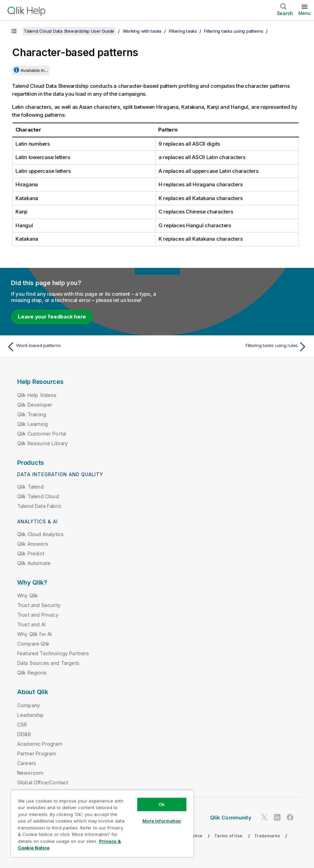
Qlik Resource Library (42, 443)
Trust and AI (31, 624)
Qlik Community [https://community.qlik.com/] (231, 818)
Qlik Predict (31, 553)
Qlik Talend (30, 487)
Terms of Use (229, 836)
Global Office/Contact (43, 782)
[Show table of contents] (14, 31)
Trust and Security (39, 605)
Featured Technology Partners (53, 653)
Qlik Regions (32, 673)
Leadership (31, 715)
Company (29, 705)
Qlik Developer (35, 405)
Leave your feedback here (52, 317)
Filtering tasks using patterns (234, 31)
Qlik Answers (33, 544)
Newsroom (30, 773)
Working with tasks (142, 31)
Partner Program (37, 754)
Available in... (34, 70)
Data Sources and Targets (48, 663)
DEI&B (24, 734)
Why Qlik (28, 595)
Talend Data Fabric (39, 506)
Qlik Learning (33, 424)
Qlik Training (32, 414)
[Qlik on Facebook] (290, 818)
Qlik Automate (34, 563)
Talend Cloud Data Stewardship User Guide (69, 31)
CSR (22, 725)
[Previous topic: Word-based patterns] (80, 347)
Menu (305, 13)
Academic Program (40, 744)
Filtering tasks (183, 31)
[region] (102, 823)
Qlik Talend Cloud (38, 496)
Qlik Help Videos (37, 395)
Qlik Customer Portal (42, 434)
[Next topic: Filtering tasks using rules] (234, 347)
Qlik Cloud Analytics (40, 534)
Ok (162, 804)
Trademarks (267, 836)
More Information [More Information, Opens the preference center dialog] (162, 821)
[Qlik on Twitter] (264, 818)
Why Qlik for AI (34, 634)
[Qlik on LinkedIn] (277, 818)
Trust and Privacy (38, 615)
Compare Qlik (33, 644)
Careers (27, 763)
